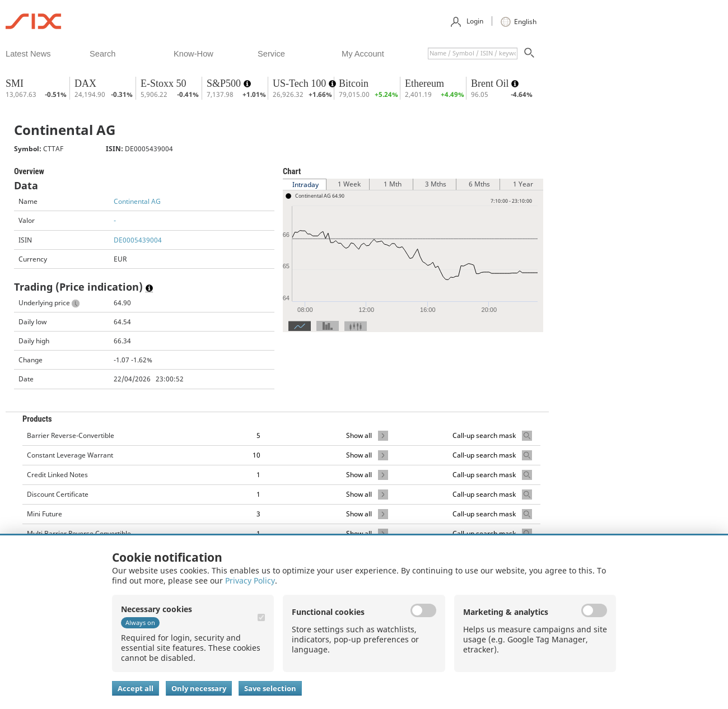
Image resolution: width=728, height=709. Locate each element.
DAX (85, 83)
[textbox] (473, 53)
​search (102, 54)
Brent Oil (491, 83)
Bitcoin (354, 83)
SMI (15, 83)
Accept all (136, 688)
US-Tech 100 (301, 83)
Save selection (270, 688)
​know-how (193, 54)
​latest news (28, 54)
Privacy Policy (250, 580)
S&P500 (225, 83)
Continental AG (137, 201)
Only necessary (199, 688)
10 (256, 455)
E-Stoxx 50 (164, 83)
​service (271, 54)
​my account (363, 54)
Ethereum (424, 83)
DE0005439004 (138, 240)
